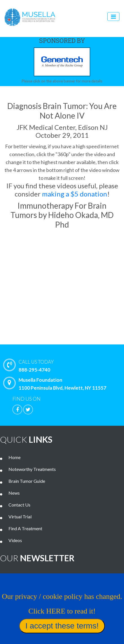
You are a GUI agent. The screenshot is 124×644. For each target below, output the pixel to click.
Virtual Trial (20, 517)
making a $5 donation (75, 194)
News (14, 493)
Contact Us (19, 505)
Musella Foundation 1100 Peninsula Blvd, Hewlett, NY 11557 (56, 384)
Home (15, 457)
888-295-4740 (65, 365)
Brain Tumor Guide (27, 481)
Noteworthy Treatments (32, 469)
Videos (15, 540)
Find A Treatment (25, 528)
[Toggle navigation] (113, 17)
